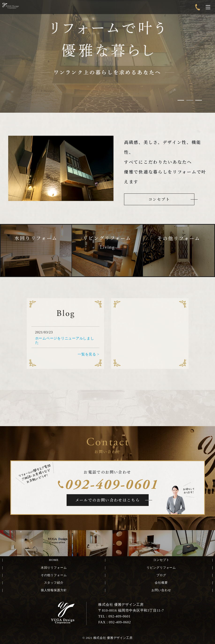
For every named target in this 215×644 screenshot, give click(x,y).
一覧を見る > (88, 354)
